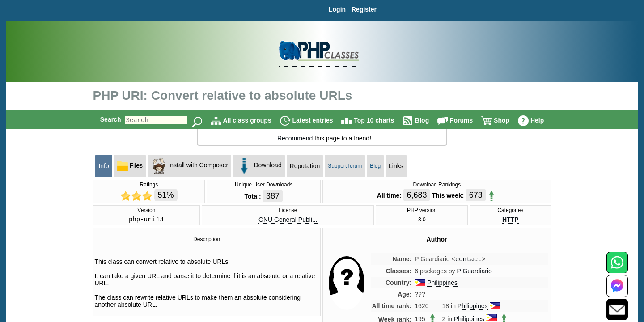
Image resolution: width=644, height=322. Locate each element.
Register (364, 9)
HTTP (511, 220)
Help (545, 120)
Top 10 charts (381, 120)
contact (468, 261)
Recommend (295, 138)
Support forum (345, 166)
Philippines (442, 285)
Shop (509, 120)
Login (337, 9)
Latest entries (320, 120)
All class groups (255, 120)
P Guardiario (474, 273)
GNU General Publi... (288, 220)
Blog (430, 120)
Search (103, 119)
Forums (469, 120)
